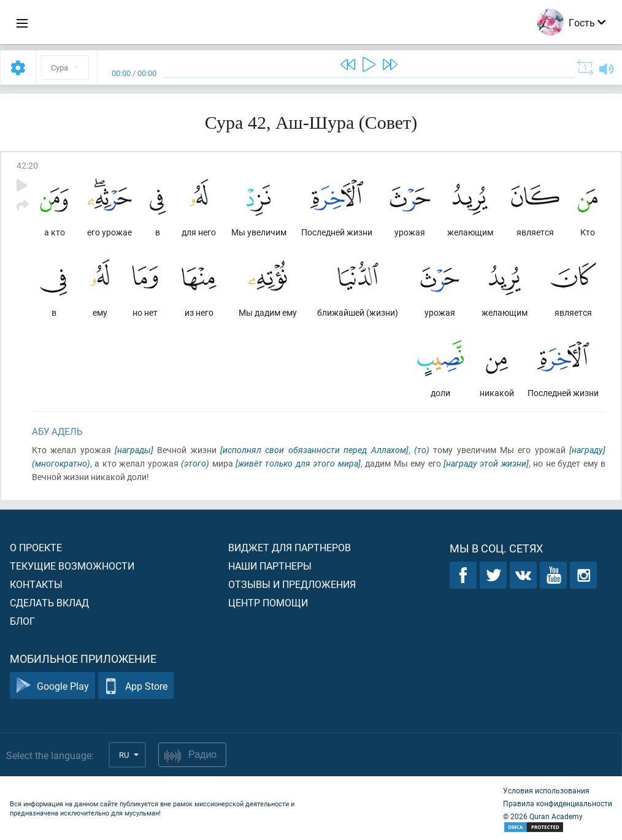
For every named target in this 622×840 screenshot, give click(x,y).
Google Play (52, 686)
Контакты (36, 584)
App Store (136, 686)
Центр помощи (268, 602)
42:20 (27, 165)
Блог (22, 621)
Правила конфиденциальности (558, 803)
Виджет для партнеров (290, 547)
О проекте (36, 547)
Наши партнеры (270, 566)
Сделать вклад (49, 602)
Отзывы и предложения (292, 584)
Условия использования (546, 790)
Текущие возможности (72, 566)
